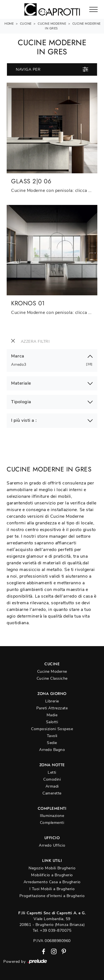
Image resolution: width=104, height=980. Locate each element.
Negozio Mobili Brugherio (52, 868)
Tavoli (52, 736)
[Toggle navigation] (93, 10)
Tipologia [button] (21, 402)
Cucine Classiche (52, 678)
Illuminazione (52, 816)
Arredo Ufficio (52, 845)
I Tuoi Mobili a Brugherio (52, 889)
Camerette (52, 793)
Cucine (26, 24)
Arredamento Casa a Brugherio (52, 882)
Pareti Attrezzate (52, 708)
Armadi (52, 786)
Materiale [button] (21, 383)
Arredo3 (21, 365)
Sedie (52, 743)
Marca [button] (18, 356)
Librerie (52, 701)
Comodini (52, 779)
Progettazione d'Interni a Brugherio (52, 896)
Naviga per (52, 69)
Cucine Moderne (52, 24)
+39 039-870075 (56, 931)
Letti (52, 772)
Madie (52, 715)
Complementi (52, 823)
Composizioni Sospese (52, 729)
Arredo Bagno (52, 750)
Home (9, 24)
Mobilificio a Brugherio (52, 875)
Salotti (52, 722)
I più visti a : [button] (24, 421)
